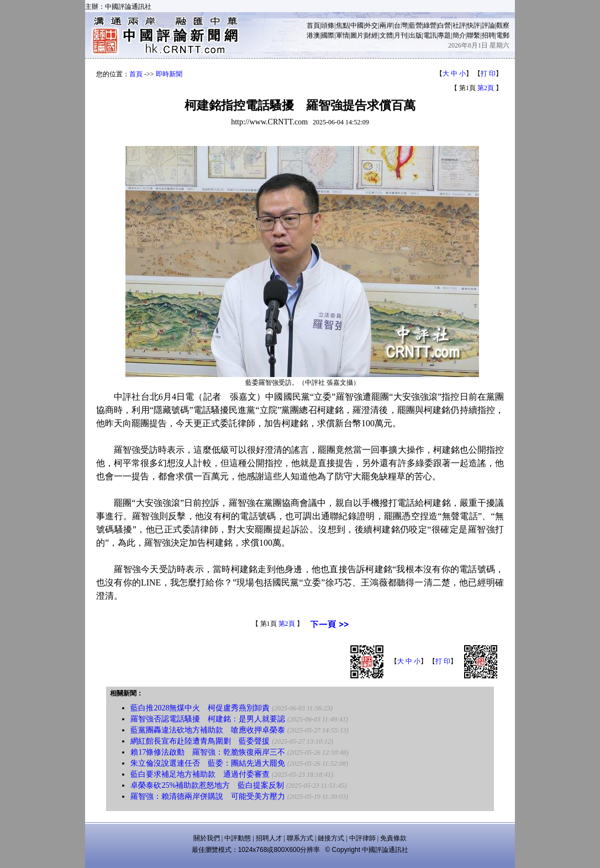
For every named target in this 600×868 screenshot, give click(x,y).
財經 (371, 35)
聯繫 (473, 35)
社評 (459, 25)
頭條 (328, 25)
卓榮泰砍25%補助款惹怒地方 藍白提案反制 (207, 785)
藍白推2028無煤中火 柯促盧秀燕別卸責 (200, 708)
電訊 (430, 35)
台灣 (401, 25)
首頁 (313, 25)
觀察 (503, 25)
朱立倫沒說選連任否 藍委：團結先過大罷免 (208, 763)
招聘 (488, 35)
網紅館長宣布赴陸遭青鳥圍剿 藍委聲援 (200, 741)
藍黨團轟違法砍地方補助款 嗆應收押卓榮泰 (208, 730)
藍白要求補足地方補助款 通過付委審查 (200, 774)
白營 (444, 25)
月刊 (401, 35)
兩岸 (386, 25)
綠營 (430, 25)
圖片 (357, 35)
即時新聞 (169, 74)
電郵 (503, 35)
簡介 (459, 35)
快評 (473, 25)
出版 (415, 35)
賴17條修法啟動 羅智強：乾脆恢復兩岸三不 (208, 752)
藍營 (415, 25)
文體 (386, 35)
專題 (444, 35)
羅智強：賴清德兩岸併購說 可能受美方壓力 (208, 796)
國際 (328, 35)
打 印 (488, 74)
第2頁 (486, 88)
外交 (371, 25)
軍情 (343, 35)
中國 (357, 25)
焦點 (343, 25)
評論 (488, 25)
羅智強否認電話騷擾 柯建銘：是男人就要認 (208, 719)
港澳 (313, 35)
